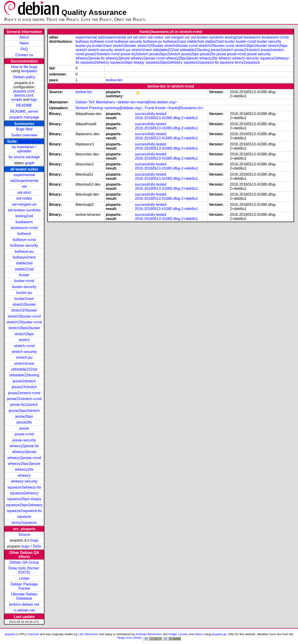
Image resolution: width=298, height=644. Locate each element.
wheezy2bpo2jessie (24, 464)
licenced (33, 634)
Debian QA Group (24, 562)
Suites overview (24, 135)
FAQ (24, 49)
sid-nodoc (24, 198)
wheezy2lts (24, 469)
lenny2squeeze (24, 523)
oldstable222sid (24, 369)
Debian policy (24, 77)
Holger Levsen (178, 634)
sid (24, 186)
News (24, 43)
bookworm (24, 222)
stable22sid (24, 269)
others (199, 634)
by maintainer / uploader (24, 149)
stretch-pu (24, 357)
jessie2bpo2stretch (24, 411)
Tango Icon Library (129, 638)
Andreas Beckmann (149, 634)
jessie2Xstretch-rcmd (24, 399)
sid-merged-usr (24, 204)
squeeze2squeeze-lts (24, 511)
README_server (24, 111)
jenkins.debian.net (24, 604)
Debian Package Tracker (24, 586)
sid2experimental (24, 181)
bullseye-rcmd (24, 240)
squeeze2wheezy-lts (24, 487)
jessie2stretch (24, 381)
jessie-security (24, 440)
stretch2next (24, 363)
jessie (24, 428)
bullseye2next (24, 257)
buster (24, 275)
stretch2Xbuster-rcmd (24, 322)
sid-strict (24, 192)
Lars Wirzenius (88, 634)
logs (34, 100)
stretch (24, 340)
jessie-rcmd (24, 434)
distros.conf (24, 95)
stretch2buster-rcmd (24, 316)
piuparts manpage (24, 117)
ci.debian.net (24, 610)
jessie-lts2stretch (24, 405)
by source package (24, 157)
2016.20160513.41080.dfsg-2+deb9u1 (166, 118)
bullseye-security (24, 245)
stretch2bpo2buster (24, 328)
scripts (17, 100)
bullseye (24, 234)
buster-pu (24, 293)
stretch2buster (24, 304)
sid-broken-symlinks (24, 210)
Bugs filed (24, 129)
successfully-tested (151, 114)
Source (24, 534)
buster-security (24, 287)
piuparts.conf (24, 91)
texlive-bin (114, 80)
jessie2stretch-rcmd (24, 393)
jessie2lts (24, 422)
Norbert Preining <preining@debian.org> (109, 108)
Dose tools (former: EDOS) (24, 570)
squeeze (24, 517)
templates (29, 71)
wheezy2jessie (24, 452)
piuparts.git (219, 634)
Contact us (24, 55)
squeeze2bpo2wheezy (24, 505)
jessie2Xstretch (24, 387)
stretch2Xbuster (24, 310)
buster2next (24, 299)
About (24, 37)
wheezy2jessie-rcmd (24, 458)
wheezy (24, 475)
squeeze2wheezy (24, 493)
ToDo (37, 546)
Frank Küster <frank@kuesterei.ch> (174, 108)
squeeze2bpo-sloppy (24, 499)
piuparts (10, 634)
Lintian (24, 578)
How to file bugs (24, 67)
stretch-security (24, 352)
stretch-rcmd (30, 141)
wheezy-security (24, 481)
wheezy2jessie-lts (24, 446)
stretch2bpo (24, 334)
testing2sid (24, 216)
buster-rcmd (24, 281)
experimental (24, 175)
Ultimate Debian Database (24, 596)
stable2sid (24, 263)
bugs (35, 540)
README (24, 105)
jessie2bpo (24, 416)
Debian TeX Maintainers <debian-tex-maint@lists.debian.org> (126, 102)
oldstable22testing (24, 375)
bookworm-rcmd (24, 228)
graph (30, 163)
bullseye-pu (24, 251)
